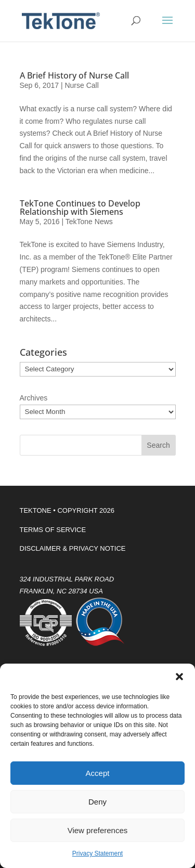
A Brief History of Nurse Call (74, 75)
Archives (34, 398)
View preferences (98, 830)
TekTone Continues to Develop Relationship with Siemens (80, 208)
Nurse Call (81, 85)
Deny (97, 802)
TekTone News (89, 222)
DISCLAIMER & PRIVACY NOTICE (73, 548)
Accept (98, 773)
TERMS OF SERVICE (53, 530)
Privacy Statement (97, 853)
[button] (179, 677)
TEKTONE (36, 510)
